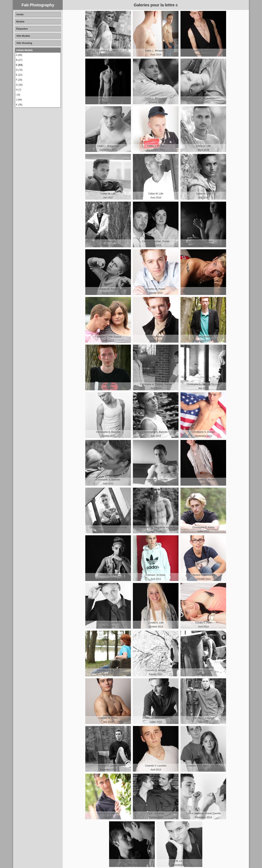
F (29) (19, 80)
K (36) (19, 105)
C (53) (19, 65)
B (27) (19, 60)
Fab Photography (38, 5)
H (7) (19, 90)
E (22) (19, 75)
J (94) (19, 100)
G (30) (19, 85)
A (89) (19, 55)
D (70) (19, 70)
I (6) (18, 95)
